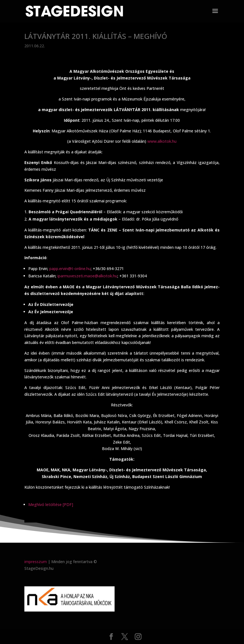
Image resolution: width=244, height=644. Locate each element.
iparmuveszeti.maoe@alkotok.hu (87, 276)
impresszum (36, 562)
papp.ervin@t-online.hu (70, 269)
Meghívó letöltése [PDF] (51, 504)
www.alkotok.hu (162, 141)
